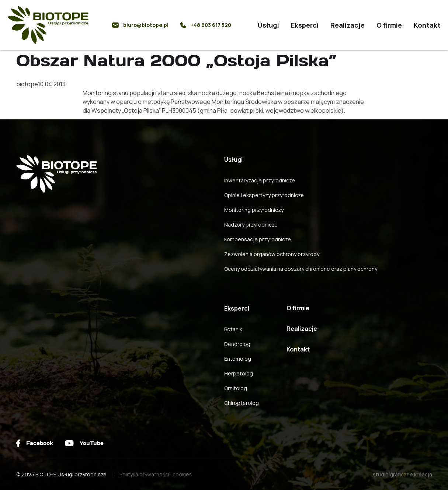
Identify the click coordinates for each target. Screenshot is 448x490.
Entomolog (238, 359)
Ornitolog (236, 388)
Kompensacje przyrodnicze (258, 239)
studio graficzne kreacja (402, 474)
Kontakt (427, 25)
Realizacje (348, 25)
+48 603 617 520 (206, 25)
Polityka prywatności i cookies (156, 474)
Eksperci (305, 25)
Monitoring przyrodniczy (254, 210)
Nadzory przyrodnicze (251, 225)
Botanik (233, 329)
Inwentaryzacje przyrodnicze (260, 180)
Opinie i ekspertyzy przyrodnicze (264, 195)
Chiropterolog (242, 403)
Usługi (268, 25)
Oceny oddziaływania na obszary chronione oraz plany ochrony (301, 269)
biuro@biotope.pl (140, 25)
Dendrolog (237, 344)
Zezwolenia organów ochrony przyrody (272, 254)
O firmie (389, 25)
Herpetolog (239, 373)
